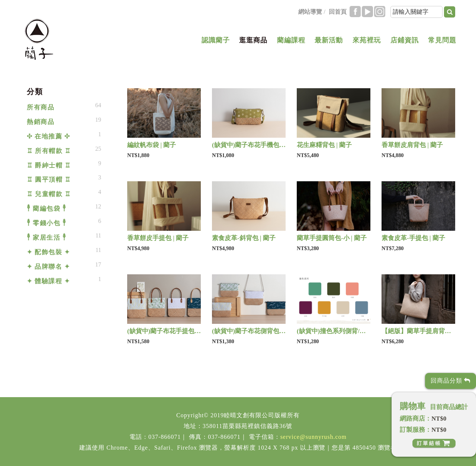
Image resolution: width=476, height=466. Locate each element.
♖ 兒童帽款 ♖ (49, 194)
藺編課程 (291, 40)
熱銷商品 (41, 122)
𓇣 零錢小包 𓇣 (46, 223)
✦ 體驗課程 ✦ (48, 281)
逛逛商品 (253, 40)
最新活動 (329, 40)
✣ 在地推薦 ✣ (48, 136)
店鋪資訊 (405, 40)
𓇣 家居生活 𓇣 (46, 238)
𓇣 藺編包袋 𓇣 (46, 209)
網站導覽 (310, 12)
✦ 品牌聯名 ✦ (48, 267)
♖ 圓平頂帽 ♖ (49, 180)
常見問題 (442, 40)
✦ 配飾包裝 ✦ (48, 252)
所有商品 (41, 107)
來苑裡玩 (367, 40)
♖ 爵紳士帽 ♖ (49, 165)
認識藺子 (216, 40)
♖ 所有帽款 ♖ (49, 151)
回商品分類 (451, 381)
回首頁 (338, 12)
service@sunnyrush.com (313, 437)
